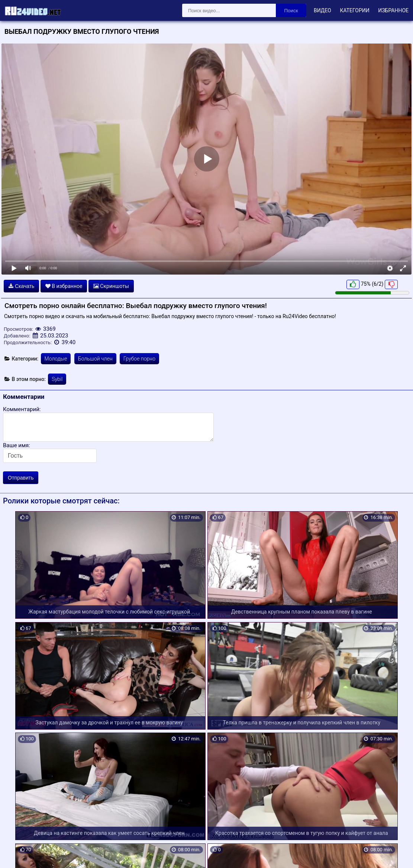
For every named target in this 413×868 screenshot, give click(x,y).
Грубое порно (139, 359)
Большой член (95, 359)
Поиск (291, 11)
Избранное (393, 10)
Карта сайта (17, 853)
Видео (322, 10)
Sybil (57, 379)
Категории (354, 10)
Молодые (56, 359)
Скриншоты (111, 286)
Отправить (21, 478)
